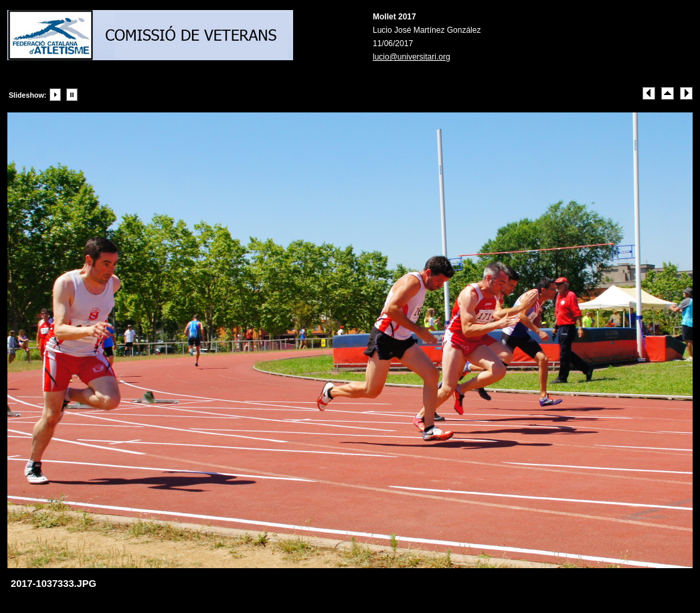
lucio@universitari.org (412, 57)
